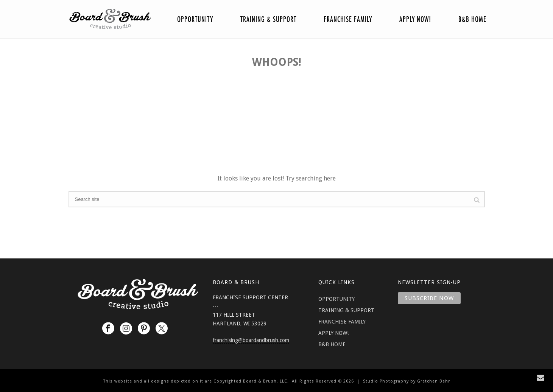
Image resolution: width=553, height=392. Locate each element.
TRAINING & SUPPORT (346, 310)
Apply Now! (415, 19)
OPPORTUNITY (336, 299)
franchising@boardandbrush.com (251, 340)
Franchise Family (348, 19)
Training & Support (268, 19)
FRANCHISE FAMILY (342, 322)
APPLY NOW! (333, 333)
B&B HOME (332, 344)
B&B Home (472, 19)
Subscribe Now (429, 298)
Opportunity (195, 19)
